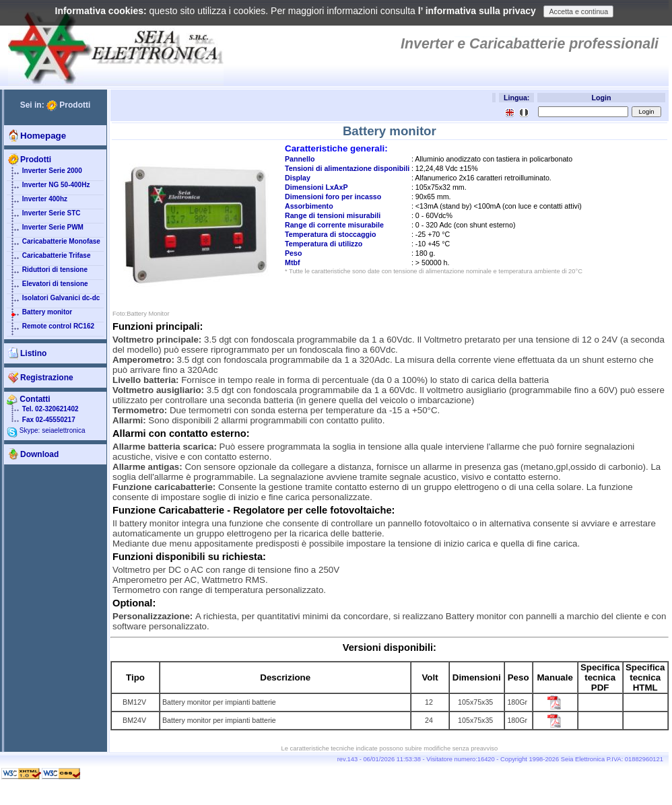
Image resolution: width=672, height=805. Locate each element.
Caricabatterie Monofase (54, 244)
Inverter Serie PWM (45, 230)
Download (39, 454)
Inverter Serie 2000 (44, 174)
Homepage (43, 136)
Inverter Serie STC (43, 216)
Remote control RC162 (51, 329)
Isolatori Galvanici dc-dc (53, 301)
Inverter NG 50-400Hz (48, 188)
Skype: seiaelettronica (46, 430)
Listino (33, 353)
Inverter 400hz (37, 202)
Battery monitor (39, 315)
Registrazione (47, 378)
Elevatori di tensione (47, 287)
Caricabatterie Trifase (49, 258)
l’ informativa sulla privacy (477, 11)
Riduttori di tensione (47, 273)
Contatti (29, 399)
